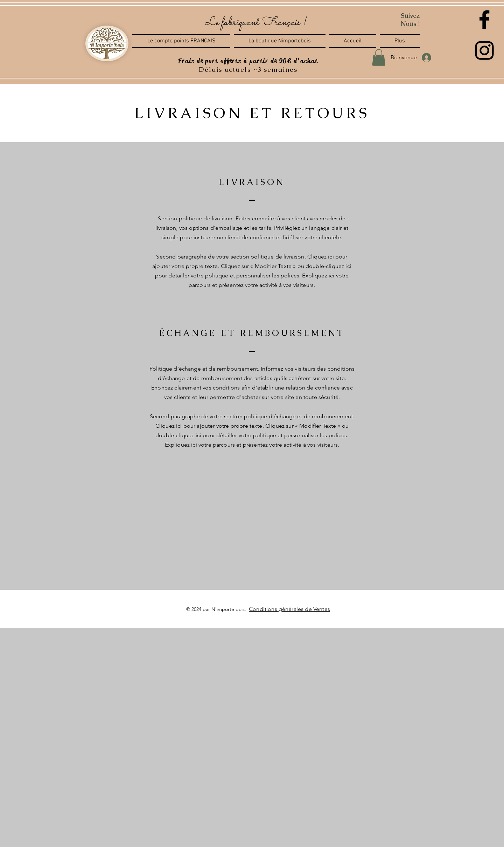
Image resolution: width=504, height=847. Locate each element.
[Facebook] (484, 20)
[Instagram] (484, 50)
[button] (399, 41)
